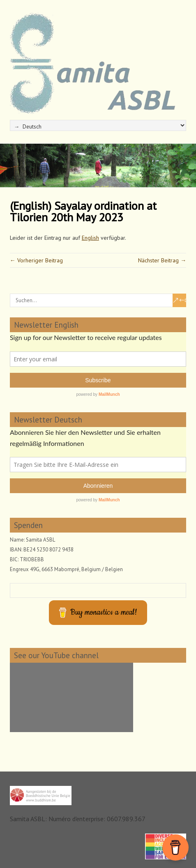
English (90, 238)
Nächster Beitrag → (162, 260)
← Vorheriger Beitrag (36, 260)
